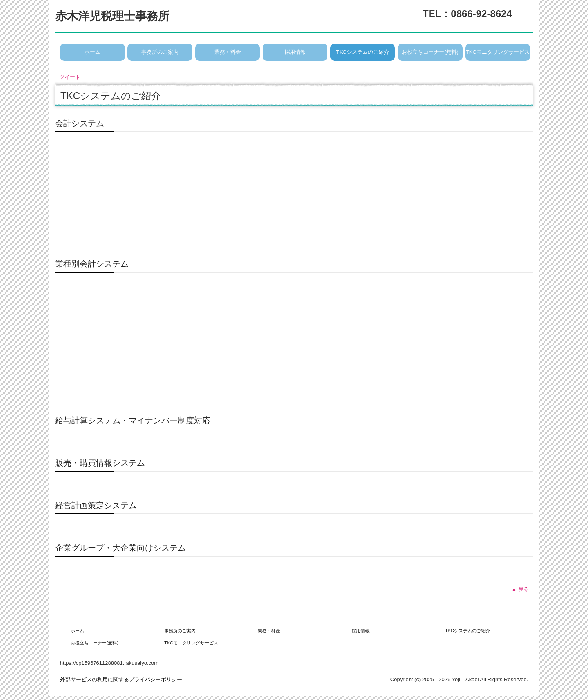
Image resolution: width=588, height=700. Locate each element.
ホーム (92, 52)
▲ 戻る (520, 589)
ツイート (70, 77)
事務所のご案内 (160, 52)
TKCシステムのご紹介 (363, 52)
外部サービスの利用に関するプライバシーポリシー (121, 679)
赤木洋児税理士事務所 (112, 16)
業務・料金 (228, 52)
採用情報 (295, 52)
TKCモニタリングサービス (498, 52)
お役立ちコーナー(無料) (430, 52)
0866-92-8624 (481, 14)
